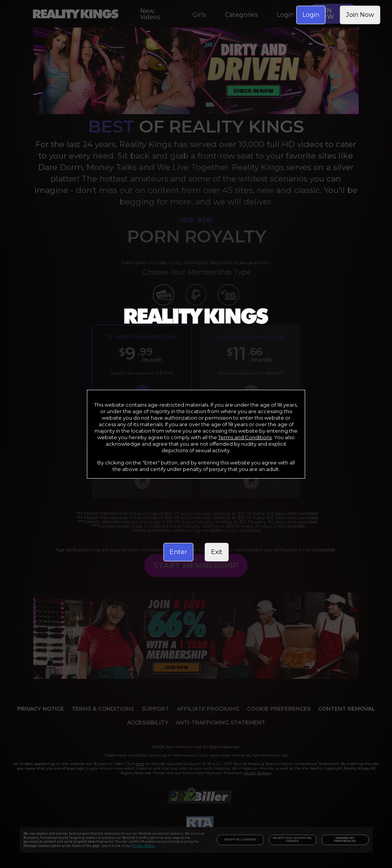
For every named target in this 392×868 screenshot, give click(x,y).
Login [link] (311, 15)
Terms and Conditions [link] (245, 437)
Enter (178, 552)
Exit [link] (217, 552)
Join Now (360, 15)
